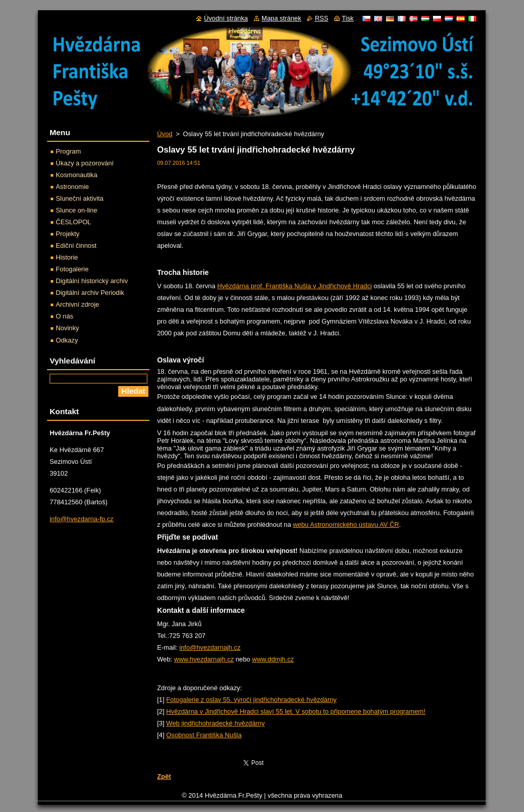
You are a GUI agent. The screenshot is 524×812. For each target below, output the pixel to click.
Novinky (68, 328)
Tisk (348, 18)
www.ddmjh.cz (273, 659)
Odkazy (67, 340)
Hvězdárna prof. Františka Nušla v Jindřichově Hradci (294, 286)
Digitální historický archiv (92, 281)
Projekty (68, 234)
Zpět (164, 776)
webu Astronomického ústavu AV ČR (346, 525)
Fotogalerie (72, 269)
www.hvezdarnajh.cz (204, 659)
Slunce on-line (77, 210)
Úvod (165, 134)
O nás (64, 316)
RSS (321, 18)
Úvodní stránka (226, 18)
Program (68, 151)
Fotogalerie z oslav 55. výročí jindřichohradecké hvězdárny (252, 700)
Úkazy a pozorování (85, 163)
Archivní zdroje (78, 304)
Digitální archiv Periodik (90, 293)
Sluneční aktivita (80, 198)
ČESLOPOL (73, 222)
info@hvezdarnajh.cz (210, 647)
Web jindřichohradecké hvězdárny (216, 723)
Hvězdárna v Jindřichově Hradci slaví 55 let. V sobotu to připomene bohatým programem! (296, 711)
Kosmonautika (77, 175)
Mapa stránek (281, 18)
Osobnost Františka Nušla (204, 735)
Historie (67, 257)
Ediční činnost (76, 245)
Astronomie (72, 187)
